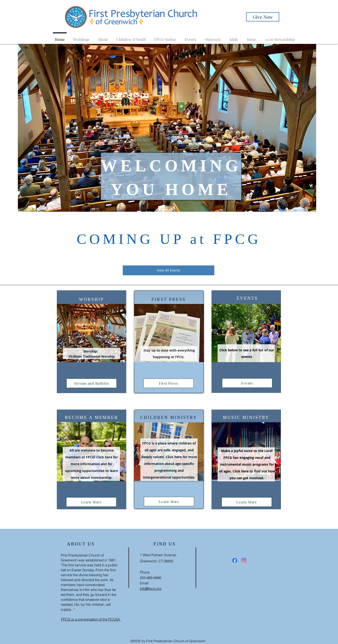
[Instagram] (244, 560)
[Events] (247, 383)
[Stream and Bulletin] (92, 383)
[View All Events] (169, 270)
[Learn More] (91, 502)
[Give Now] (263, 17)
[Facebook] (235, 560)
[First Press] (169, 383)
